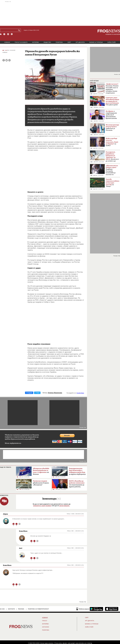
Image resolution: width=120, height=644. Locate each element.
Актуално (46, 627)
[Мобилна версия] (83, 609)
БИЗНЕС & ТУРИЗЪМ (96, 42)
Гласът (45, 621)
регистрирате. (64, 506)
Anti (21, 548)
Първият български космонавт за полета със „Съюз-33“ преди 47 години (112, 171)
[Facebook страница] (4, 34)
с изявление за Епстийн (112, 128)
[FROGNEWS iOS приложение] (112, 609)
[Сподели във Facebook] (4, 60)
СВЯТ (69, 42)
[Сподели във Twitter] (7, 60)
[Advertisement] (60, 13)
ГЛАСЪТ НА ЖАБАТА (21, 42)
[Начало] (1, 34)
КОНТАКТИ (11, 609)
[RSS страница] (12, 34)
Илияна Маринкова (55, 393)
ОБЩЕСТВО (47, 42)
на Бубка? (112, 142)
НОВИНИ (7, 42)
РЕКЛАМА (21, 609)
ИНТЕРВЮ (35, 42)
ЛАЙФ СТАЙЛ (111, 42)
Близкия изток (112, 101)
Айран (5, 514)
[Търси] (19, 30)
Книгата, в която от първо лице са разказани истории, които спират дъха (112, 88)
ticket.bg (90, 643)
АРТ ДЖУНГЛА (80, 42)
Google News (80, 393)
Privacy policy (58, 643)
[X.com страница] (8, 34)
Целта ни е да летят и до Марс (112, 157)
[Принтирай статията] (9, 60)
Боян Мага (23, 531)
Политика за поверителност (38, 609)
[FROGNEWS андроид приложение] (96, 609)
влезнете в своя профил (42, 506)
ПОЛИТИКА (59, 42)
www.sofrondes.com (81, 643)
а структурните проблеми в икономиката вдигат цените (111, 115)
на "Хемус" (112, 183)
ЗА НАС (2, 609)
